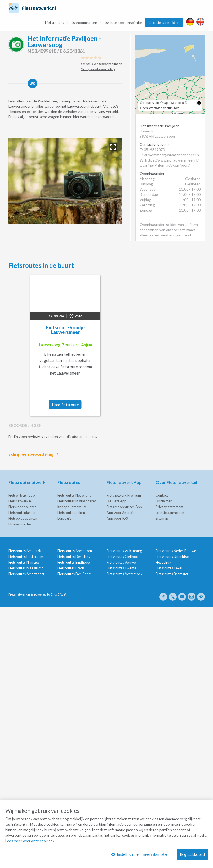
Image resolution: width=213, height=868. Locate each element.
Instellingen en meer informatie (139, 854)
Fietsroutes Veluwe (121, 562)
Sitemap (162, 518)
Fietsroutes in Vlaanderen (77, 501)
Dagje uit (64, 518)
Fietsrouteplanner (22, 513)
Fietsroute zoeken (71, 513)
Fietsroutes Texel (169, 568)
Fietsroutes (55, 22)
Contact (162, 495)
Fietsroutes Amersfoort (26, 574)
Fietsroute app (112, 22)
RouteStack (151, 103)
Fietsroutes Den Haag (74, 557)
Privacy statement (170, 507)
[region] (170, 75)
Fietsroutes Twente (121, 568)
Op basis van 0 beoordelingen (102, 64)
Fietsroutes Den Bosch (75, 574)
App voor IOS (117, 518)
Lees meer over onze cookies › (30, 841)
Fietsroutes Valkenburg (124, 551)
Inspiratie (134, 22)
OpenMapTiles (174, 103)
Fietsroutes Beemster (172, 574)
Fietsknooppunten (82, 22)
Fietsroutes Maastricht (26, 568)
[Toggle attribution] (199, 103)
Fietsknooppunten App (124, 507)
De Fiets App (117, 501)
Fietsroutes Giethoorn (124, 557)
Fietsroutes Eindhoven (74, 562)
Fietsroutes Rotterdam (26, 557)
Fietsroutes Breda (71, 568)
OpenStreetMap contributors (160, 108)
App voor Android (121, 513)
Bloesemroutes (20, 524)
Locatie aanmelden (164, 22)
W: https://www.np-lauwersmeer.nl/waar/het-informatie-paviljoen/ (169, 163)
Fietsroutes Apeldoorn (75, 551)
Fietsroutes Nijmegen (24, 562)
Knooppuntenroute (72, 507)
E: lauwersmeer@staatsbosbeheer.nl (170, 155)
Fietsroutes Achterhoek (125, 574)
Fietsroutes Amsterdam (26, 551)
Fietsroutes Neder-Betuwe (176, 551)
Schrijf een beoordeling (35, 454)
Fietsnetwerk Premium (124, 495)
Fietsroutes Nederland (74, 495)
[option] (65, 181)
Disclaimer (164, 501)
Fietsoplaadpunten (23, 518)
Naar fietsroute (65, 405)
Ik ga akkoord (192, 854)
